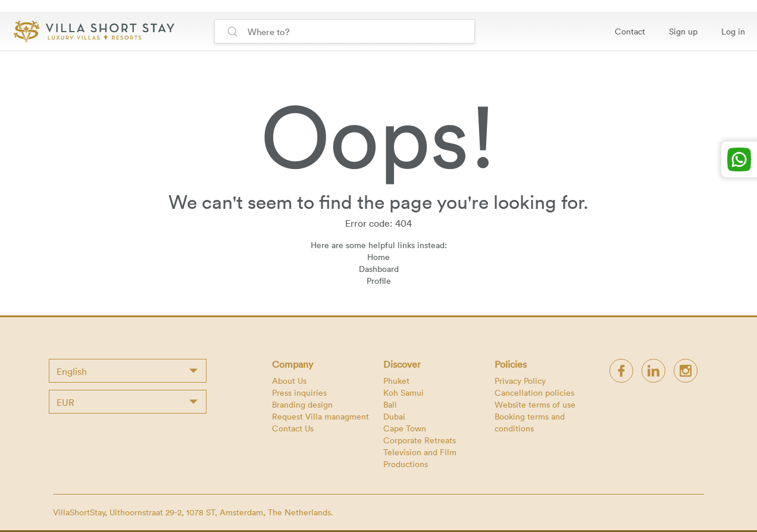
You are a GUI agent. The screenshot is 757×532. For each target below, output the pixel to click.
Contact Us (293, 428)
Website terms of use (535, 404)
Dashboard (379, 269)
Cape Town (405, 428)
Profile (379, 281)
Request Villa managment (320, 416)
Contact (630, 31)
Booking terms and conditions (530, 422)
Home (378, 257)
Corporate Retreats (420, 440)
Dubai (394, 416)
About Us (289, 381)
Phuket (396, 381)
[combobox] (128, 371)
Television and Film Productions (420, 458)
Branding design (302, 404)
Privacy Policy (520, 381)
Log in (733, 31)
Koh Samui (403, 392)
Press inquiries (299, 392)
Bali (390, 404)
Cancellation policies (534, 392)
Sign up (683, 31)
